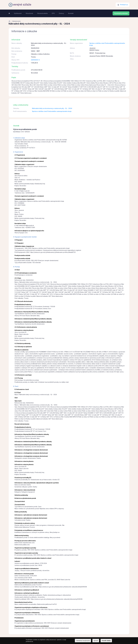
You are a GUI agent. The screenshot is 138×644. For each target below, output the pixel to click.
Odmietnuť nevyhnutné (83, 641)
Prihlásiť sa (124, 5)
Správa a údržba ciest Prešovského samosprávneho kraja (52, 111)
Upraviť (96, 641)
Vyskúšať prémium (121, 13)
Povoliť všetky (106, 641)
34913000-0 (35, 60)
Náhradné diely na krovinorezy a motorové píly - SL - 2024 (52, 108)
